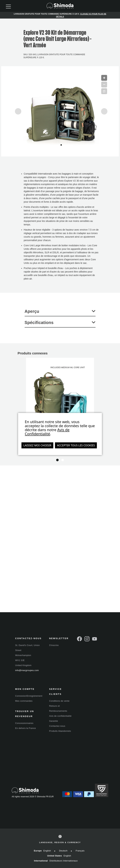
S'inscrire (54, 645)
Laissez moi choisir (37, 445)
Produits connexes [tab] (33, 353)
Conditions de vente (59, 701)
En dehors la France (26, 728)
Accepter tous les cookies (76, 445)
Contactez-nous (57, 726)
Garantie (54, 721)
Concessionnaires (24, 723)
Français (80, 851)
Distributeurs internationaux (64, 861)
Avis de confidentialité (60, 716)
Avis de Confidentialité (47, 432)
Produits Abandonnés (60, 731)
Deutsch (63, 851)
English (47, 851)
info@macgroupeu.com (27, 670)
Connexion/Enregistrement (29, 696)
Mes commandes (24, 701)
